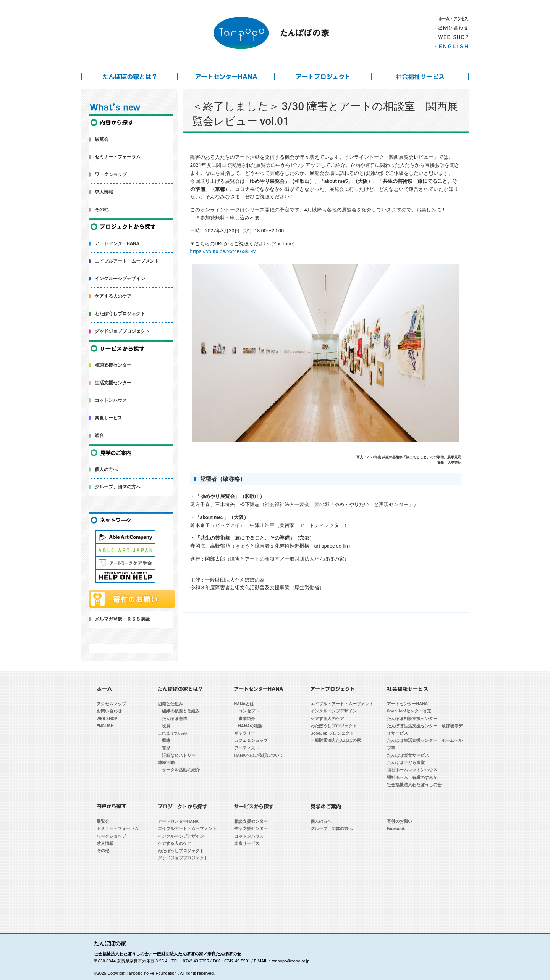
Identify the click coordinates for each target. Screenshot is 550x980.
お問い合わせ (109, 711)
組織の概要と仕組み (181, 711)
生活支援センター (113, 383)
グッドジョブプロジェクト (122, 331)
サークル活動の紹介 (181, 770)
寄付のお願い (400, 821)
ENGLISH (105, 726)
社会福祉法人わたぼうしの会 (414, 785)
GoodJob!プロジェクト (332, 733)
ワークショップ (111, 174)
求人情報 (104, 192)
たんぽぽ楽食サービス (408, 755)
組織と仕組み (170, 704)
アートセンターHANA (226, 76)
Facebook (396, 829)
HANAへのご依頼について (259, 755)
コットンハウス (111, 400)
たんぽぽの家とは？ (130, 76)
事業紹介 (247, 719)
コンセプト (249, 711)
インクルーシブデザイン (120, 279)
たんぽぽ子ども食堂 (406, 763)
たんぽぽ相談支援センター (412, 719)
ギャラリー (245, 733)
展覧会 (102, 139)
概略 (166, 741)
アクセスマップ (111, 704)
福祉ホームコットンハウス (412, 770)
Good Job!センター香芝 (409, 711)
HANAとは (244, 704)
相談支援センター (113, 365)
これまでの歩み (172, 733)
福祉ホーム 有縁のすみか (412, 778)
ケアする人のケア (113, 296)
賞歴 (166, 748)
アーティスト (247, 748)
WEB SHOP (107, 719)
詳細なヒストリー (179, 755)
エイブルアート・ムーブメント (127, 261)
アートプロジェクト (323, 76)
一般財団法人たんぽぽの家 (336, 741)
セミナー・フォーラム (118, 157)
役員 (166, 726)
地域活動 (166, 763)
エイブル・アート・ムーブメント (342, 704)
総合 (99, 435)
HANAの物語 (251, 726)
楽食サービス (108, 418)
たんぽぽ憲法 (175, 719)
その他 (102, 210)
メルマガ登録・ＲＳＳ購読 (122, 619)
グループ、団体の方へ (118, 487)
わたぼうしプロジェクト (120, 314)
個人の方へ (106, 469)
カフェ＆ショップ (251, 741)
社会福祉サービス (420, 76)
